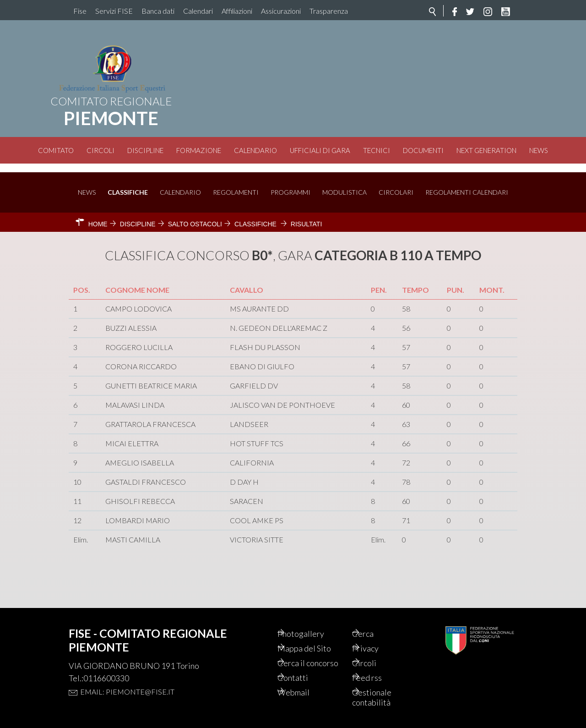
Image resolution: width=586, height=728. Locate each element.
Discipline (145, 150)
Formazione (199, 150)
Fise (80, 11)
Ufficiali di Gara (320, 150)
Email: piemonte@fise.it (127, 675)
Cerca (375, 618)
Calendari (198, 11)
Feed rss (380, 675)
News (539, 150)
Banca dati (158, 11)
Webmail (306, 691)
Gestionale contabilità (384, 696)
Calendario (255, 150)
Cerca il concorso (307, 654)
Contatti (305, 675)
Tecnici (377, 150)
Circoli (100, 150)
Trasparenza (329, 11)
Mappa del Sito (317, 633)
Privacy (378, 633)
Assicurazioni (281, 11)
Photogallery (314, 618)
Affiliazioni (237, 11)
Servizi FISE (114, 11)
